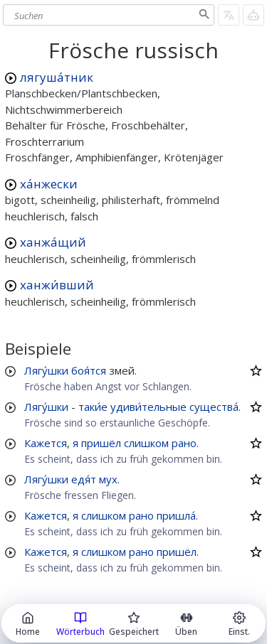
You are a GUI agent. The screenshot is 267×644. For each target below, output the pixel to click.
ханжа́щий (53, 242)
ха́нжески (49, 184)
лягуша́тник (57, 77)
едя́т (84, 479)
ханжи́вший (57, 285)
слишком (146, 443)
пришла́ (176, 515)
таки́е (93, 407)
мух (108, 479)
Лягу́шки (46, 370)
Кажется (46, 443)
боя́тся (89, 370)
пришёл (101, 443)
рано (184, 443)
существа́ (214, 407)
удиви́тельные (148, 407)
